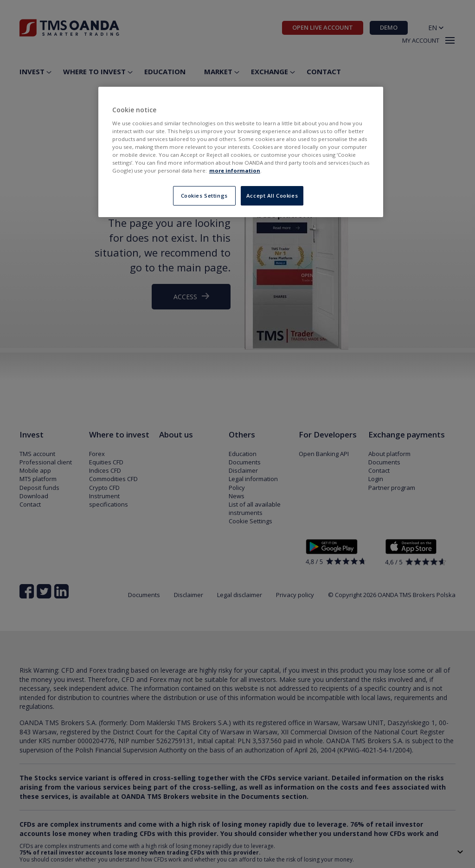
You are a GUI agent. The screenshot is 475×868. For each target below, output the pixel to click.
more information (235, 170)
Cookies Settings (204, 196)
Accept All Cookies (272, 196)
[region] (241, 152)
